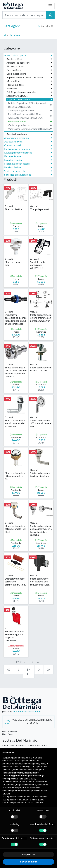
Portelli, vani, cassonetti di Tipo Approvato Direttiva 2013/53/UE (30, 116)
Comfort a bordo (28, 145)
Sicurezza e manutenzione (28, 175)
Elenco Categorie (9, 731)
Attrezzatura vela (28, 142)
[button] (53, 752)
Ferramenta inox (28, 156)
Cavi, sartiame (29, 70)
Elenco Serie (7, 734)
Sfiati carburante (30, 121)
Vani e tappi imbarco (30, 125)
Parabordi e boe (28, 167)
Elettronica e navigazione (28, 149)
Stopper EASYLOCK (29, 96)
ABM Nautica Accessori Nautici (27, 711)
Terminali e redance (29, 134)
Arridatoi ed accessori (29, 63)
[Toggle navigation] (50, 6)
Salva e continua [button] (28, 862)
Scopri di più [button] (28, 855)
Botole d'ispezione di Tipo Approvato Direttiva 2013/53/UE (30, 105)
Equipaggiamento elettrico (28, 153)
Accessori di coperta (28, 55)
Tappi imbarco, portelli (30, 99)
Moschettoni (29, 81)
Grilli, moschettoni (29, 74)
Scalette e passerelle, (28, 171)
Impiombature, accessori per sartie (29, 77)
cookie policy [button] (30, 779)
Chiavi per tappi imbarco (30, 110)
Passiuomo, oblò (29, 85)
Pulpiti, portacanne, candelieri (29, 92)
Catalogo (12, 26)
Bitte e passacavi (29, 66)
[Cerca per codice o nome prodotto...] (24, 15)
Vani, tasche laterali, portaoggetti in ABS (30, 129)
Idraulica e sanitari (28, 160)
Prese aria (29, 88)
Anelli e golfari (29, 59)
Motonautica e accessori (28, 164)
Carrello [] (46, 26)
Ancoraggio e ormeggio (28, 138)
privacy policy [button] (40, 764)
